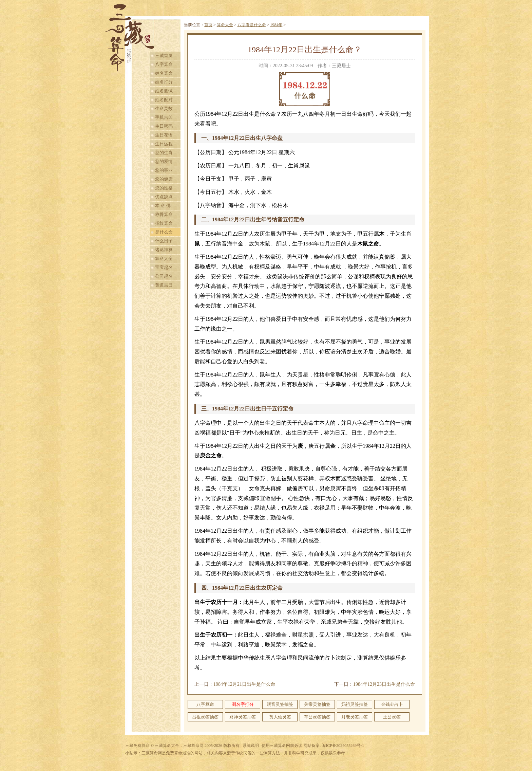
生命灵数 (164, 108)
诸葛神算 (164, 250)
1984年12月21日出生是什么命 (244, 684)
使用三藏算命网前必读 (282, 746)
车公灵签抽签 (317, 717)
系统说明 (251, 746)
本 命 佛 (163, 206)
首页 (208, 25)
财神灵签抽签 (243, 717)
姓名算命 (164, 73)
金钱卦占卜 (392, 704)
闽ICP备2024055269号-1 (343, 746)
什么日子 (164, 241)
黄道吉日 (164, 285)
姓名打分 (164, 82)
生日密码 (164, 126)
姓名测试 (164, 91)
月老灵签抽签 (355, 717)
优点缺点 (164, 197)
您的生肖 (164, 153)
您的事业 (164, 170)
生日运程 (164, 144)
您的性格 (164, 188)
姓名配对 (164, 100)
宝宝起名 (164, 267)
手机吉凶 (164, 117)
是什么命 (164, 232)
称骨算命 (164, 214)
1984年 (276, 25)
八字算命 (164, 64)
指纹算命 (164, 223)
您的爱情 (164, 161)
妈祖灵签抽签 (355, 704)
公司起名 (164, 276)
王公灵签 (392, 717)
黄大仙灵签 (280, 717)
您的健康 (164, 179)
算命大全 (164, 259)
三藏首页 (164, 56)
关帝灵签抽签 (317, 704)
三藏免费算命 (137, 746)
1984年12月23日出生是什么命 (384, 684)
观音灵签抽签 (280, 704)
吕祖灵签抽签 (205, 717)
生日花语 (164, 135)
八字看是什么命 (252, 25)
